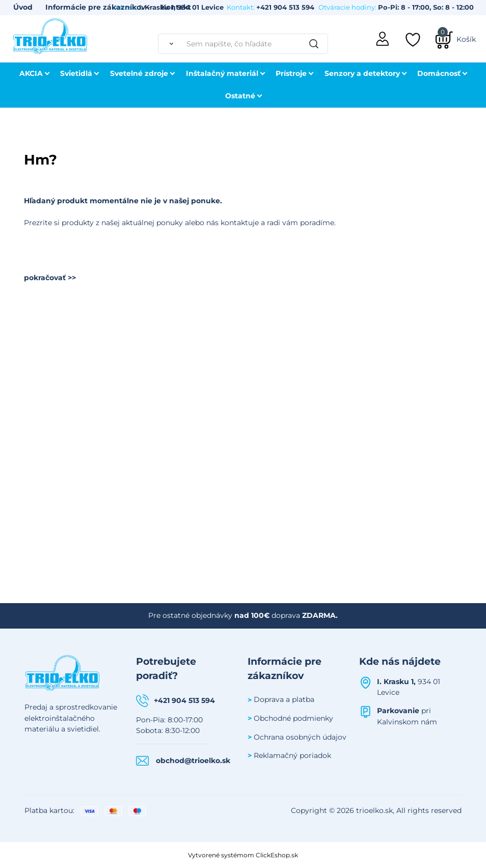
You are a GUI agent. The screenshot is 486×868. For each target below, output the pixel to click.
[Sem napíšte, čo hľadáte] (254, 44)
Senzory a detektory (362, 73)
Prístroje (291, 73)
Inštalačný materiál (222, 73)
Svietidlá (76, 73)
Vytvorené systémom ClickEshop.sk (243, 855)
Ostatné (240, 96)
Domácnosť (439, 73)
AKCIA (31, 73)
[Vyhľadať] (169, 44)
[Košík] (455, 39)
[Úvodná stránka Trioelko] (50, 35)
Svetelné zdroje (139, 73)
